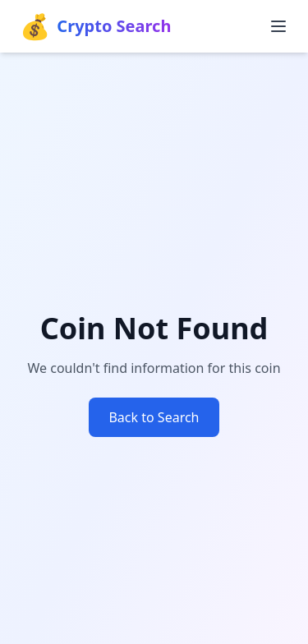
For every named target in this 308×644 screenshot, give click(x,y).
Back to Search (154, 417)
